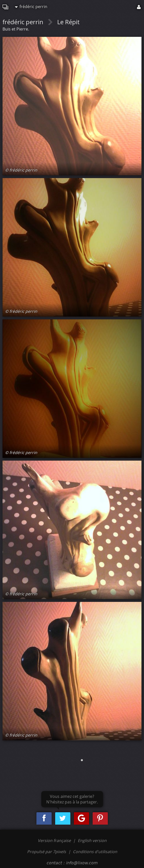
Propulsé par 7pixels (47, 852)
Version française (55, 841)
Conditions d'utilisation (95, 852)
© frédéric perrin (21, 170)
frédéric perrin (31, 7)
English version (92, 841)
